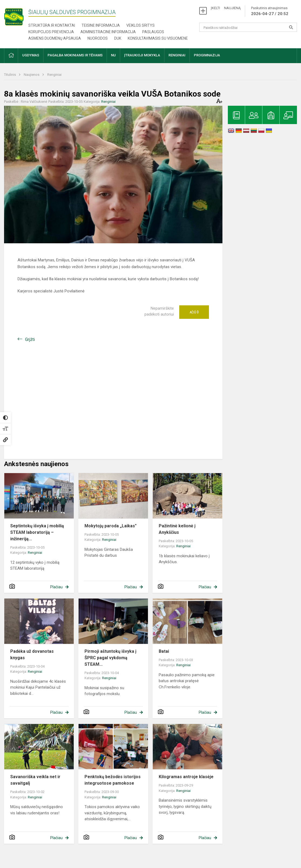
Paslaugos (153, 32)
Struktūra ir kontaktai (52, 25)
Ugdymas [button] (31, 55)
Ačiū (194, 312)
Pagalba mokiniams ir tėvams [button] (75, 55)
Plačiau (56, 587)
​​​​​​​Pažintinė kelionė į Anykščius (177, 529)
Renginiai (54, 75)
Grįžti (30, 339)
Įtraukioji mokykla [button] (142, 55)
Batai (164, 651)
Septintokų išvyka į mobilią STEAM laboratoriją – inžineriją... (37, 532)
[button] (11, 56)
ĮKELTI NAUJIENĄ (226, 8)
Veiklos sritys (141, 25)
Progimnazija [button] (207, 55)
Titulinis (10, 75)
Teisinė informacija (101, 25)
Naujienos (32, 75)
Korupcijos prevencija (51, 32)
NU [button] (113, 55)
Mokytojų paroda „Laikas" (111, 526)
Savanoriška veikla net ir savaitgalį (35, 780)
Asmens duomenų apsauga (55, 38)
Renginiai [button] (177, 55)
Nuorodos (98, 38)
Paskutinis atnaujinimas (270, 11)
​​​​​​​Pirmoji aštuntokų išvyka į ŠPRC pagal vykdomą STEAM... (110, 658)
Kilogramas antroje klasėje (186, 777)
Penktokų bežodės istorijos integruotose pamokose (113, 780)
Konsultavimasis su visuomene (158, 38)
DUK (118, 38)
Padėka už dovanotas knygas (32, 655)
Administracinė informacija (108, 32)
